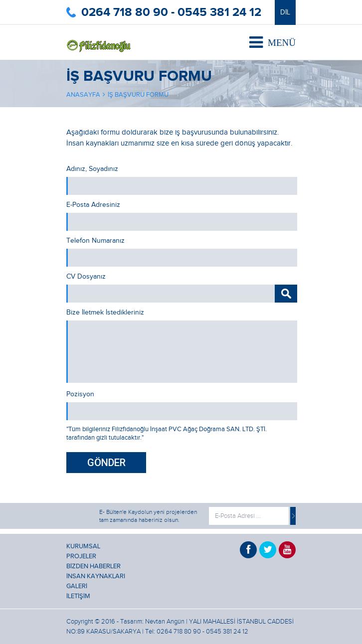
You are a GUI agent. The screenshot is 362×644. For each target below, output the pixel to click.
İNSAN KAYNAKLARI (96, 576)
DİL (285, 12)
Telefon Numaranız (95, 241)
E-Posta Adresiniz (93, 205)
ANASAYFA (83, 95)
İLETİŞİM (78, 596)
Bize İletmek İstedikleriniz (105, 313)
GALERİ (77, 586)
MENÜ (272, 42)
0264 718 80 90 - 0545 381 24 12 (171, 12)
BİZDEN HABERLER (93, 566)
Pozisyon (80, 394)
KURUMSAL (83, 546)
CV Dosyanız (86, 277)
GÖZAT (286, 294)
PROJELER (81, 556)
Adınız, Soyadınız (92, 169)
